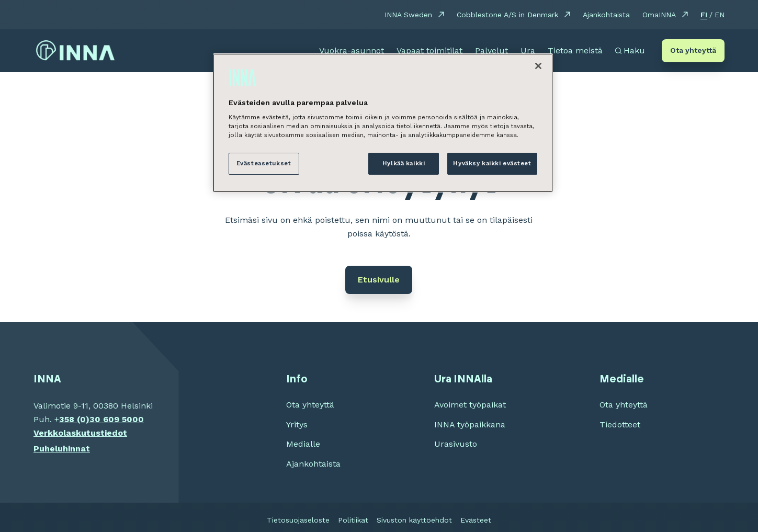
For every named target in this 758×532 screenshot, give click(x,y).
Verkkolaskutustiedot (80, 433)
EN (720, 15)
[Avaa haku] (630, 51)
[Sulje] (538, 66)
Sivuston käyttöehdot (414, 520)
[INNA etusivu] (75, 51)
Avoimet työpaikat (470, 405)
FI (704, 15)
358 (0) (74, 419)
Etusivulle (379, 280)
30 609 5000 (117, 419)
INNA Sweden (408, 15)
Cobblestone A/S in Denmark (507, 15)
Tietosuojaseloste (298, 520)
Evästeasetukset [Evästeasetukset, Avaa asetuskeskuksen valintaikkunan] (264, 163)
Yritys (297, 425)
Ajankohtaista (606, 15)
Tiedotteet (620, 425)
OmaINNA (659, 15)
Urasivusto (456, 444)
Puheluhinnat (62, 449)
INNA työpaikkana (470, 425)
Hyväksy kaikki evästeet (492, 163)
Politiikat (353, 520)
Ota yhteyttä (693, 50)
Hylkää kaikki (404, 163)
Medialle (303, 444)
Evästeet (476, 520)
